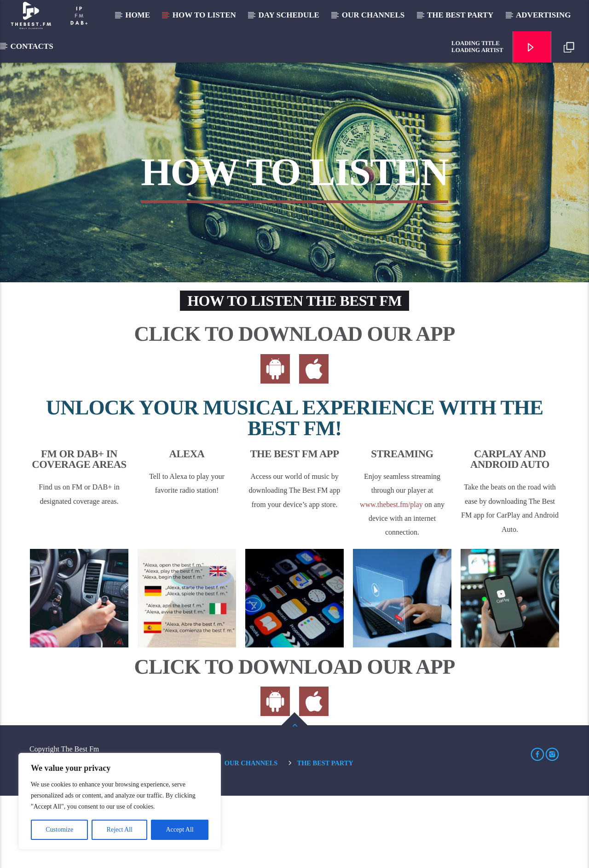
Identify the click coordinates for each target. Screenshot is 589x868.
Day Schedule (289, 15)
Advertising (543, 15)
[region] (120, 801)
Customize (59, 830)
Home (138, 15)
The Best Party (460, 15)
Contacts (32, 46)
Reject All (120, 830)
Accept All (179, 830)
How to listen (204, 15)
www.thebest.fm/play (391, 576)
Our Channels (373, 15)
